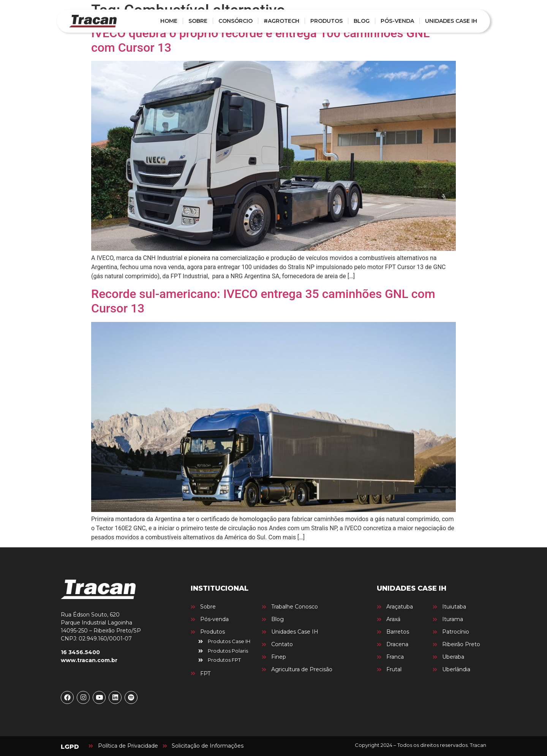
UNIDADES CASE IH (451, 21)
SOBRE (198, 21)
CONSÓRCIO (236, 21)
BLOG (362, 21)
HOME (169, 21)
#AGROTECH (281, 21)
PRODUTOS (326, 21)
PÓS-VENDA (397, 21)
